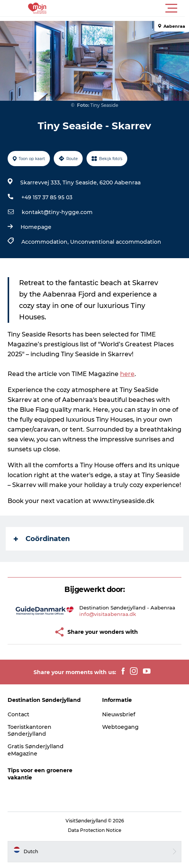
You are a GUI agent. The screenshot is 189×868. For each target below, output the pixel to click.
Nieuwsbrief (119, 714)
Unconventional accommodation (116, 242)
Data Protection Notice (94, 830)
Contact (18, 714)
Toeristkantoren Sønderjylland (30, 730)
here (127, 374)
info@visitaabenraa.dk (108, 614)
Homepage (36, 227)
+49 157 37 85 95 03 (47, 197)
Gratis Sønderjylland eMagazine (36, 750)
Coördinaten (42, 539)
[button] (129, 8)
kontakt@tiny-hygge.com (57, 212)
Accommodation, (46, 242)
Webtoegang (120, 727)
